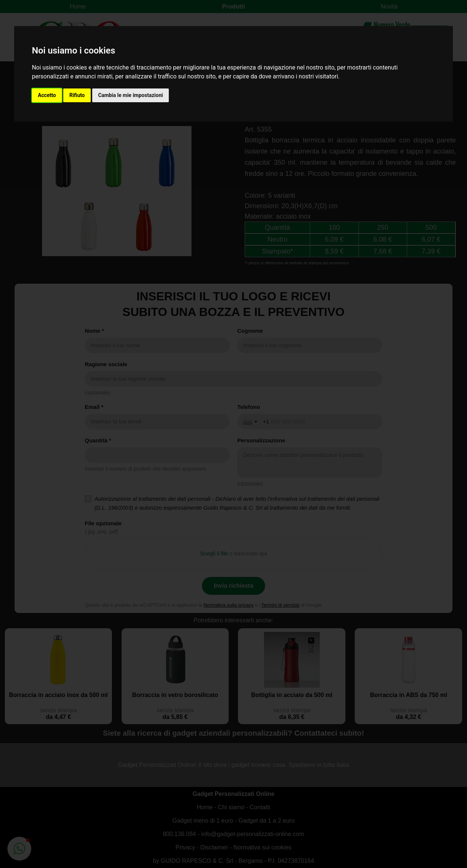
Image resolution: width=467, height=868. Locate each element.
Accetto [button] (47, 95)
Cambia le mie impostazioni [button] (131, 95)
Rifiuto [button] (77, 95)
